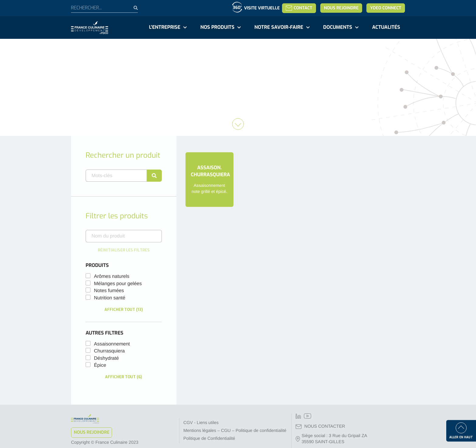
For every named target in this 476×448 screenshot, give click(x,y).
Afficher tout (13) (124, 310)
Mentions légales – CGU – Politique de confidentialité (235, 431)
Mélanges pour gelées (118, 284)
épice (100, 365)
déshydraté (107, 358)
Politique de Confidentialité (209, 439)
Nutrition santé (110, 298)
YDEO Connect (386, 8)
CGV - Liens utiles (201, 423)
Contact (299, 8)
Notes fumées (109, 291)
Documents (338, 27)
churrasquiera (109, 351)
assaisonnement (112, 344)
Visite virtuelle (262, 8)
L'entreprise (165, 27)
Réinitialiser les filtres (124, 250)
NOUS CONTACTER (320, 426)
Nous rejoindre (341, 8)
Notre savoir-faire (279, 27)
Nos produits (217, 27)
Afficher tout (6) (124, 377)
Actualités (386, 27)
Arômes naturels (112, 276)
